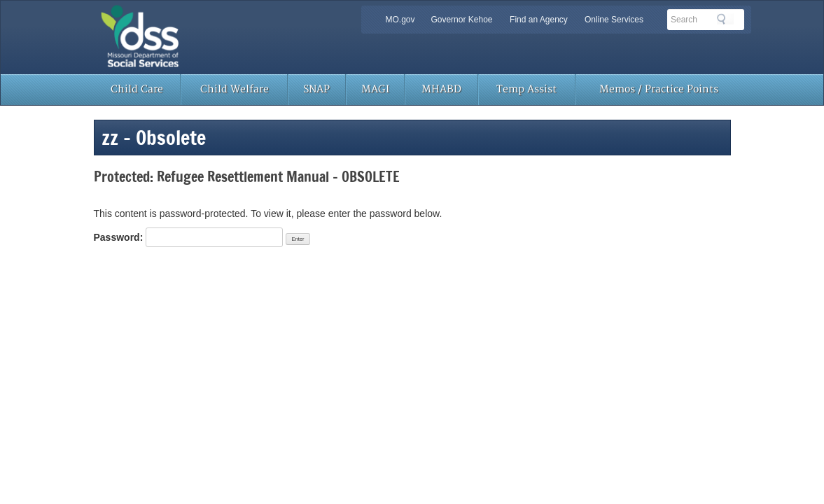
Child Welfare (235, 89)
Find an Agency (539, 20)
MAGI (375, 89)
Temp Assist (526, 89)
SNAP (316, 89)
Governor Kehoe (461, 20)
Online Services (614, 20)
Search (725, 19)
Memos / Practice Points (659, 89)
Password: (189, 237)
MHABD (441, 89)
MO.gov (400, 20)
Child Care (137, 89)
